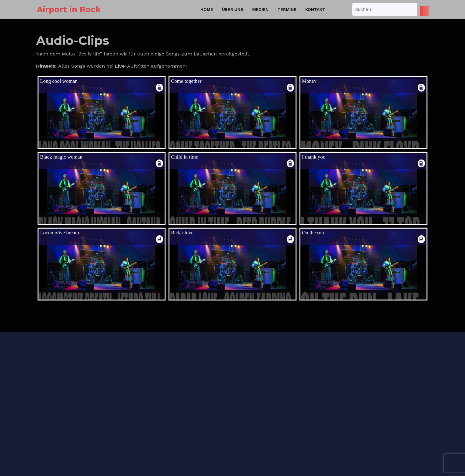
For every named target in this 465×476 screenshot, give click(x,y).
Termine (287, 9)
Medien (260, 9)
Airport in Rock (69, 9)
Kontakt (315, 9)
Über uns (233, 9)
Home (207, 9)
